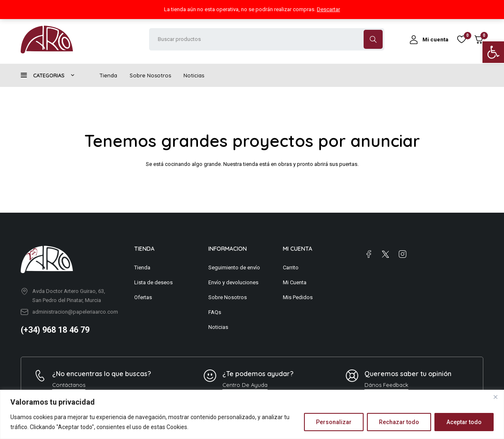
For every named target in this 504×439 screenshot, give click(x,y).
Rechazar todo (399, 422)
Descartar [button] (328, 9)
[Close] (495, 397)
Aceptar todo (464, 422)
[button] (493, 52)
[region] (252, 414)
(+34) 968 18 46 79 (55, 330)
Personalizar (334, 422)
